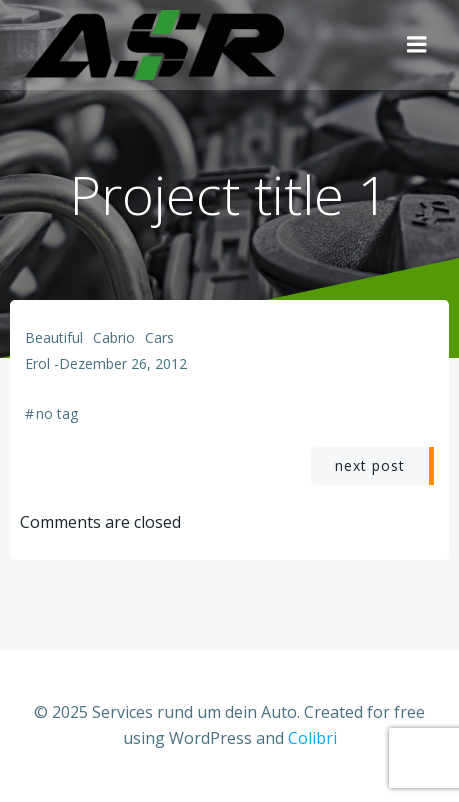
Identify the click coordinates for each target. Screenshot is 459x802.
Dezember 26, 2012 (123, 363)
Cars (159, 337)
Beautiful (54, 337)
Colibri (312, 738)
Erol (37, 363)
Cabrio (114, 337)
